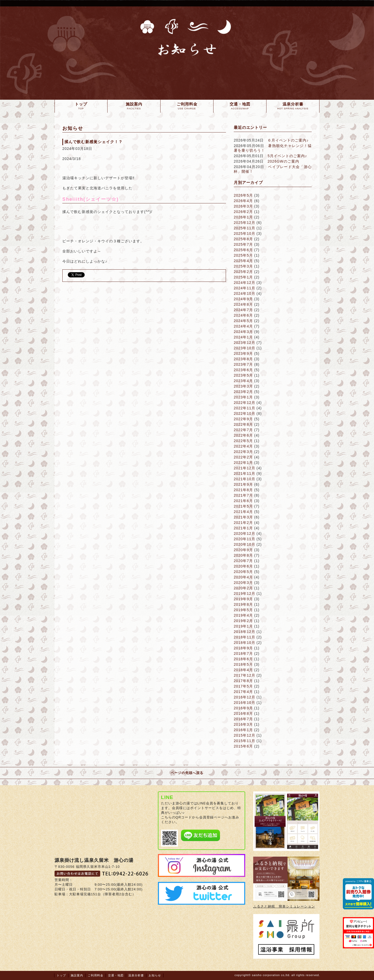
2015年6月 (243, 746)
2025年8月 (243, 239)
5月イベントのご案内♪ (287, 156)
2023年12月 (245, 343)
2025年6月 (243, 250)
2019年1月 (243, 626)
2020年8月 (243, 555)
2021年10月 (245, 479)
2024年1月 (243, 337)
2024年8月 (243, 304)
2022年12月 (245, 403)
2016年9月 (243, 708)
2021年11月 (245, 474)
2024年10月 (245, 294)
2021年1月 (243, 528)
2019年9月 (243, 599)
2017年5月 (243, 686)
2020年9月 (243, 550)
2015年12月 (245, 735)
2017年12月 (245, 675)
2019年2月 (243, 621)
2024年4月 (243, 326)
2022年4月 (243, 446)
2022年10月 (245, 414)
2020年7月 (243, 561)
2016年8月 (243, 714)
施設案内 (77, 975)
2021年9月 (243, 484)
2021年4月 (243, 512)
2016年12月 (245, 697)
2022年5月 (243, 441)
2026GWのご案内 (283, 161)
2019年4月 (243, 615)
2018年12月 (245, 632)
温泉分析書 (136, 975)
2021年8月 (243, 490)
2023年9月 (243, 354)
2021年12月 (245, 468)
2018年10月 (245, 643)
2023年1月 (243, 397)
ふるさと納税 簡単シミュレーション (284, 906)
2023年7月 (243, 364)
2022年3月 (243, 452)
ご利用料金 (96, 975)
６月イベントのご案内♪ (288, 140)
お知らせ (155, 975)
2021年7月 (243, 495)
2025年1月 (243, 277)
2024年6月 (243, 315)
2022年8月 (243, 424)
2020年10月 (245, 544)
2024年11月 (245, 288)
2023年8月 (243, 359)
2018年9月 (243, 648)
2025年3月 (243, 266)
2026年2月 (243, 212)
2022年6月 (243, 435)
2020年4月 (243, 577)
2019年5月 (243, 610)
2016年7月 (243, 719)
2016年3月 (243, 724)
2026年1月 (243, 217)
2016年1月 (243, 730)
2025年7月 (243, 244)
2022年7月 (243, 430)
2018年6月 (243, 659)
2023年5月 (243, 375)
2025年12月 (245, 223)
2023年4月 (243, 381)
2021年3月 (243, 517)
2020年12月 (245, 534)
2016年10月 (245, 703)
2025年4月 (243, 261)
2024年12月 (245, 283)
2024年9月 (243, 299)
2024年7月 (243, 310)
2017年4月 (243, 692)
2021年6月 (243, 501)
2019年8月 (243, 604)
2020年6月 (243, 566)
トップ (61, 975)
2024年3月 (243, 332)
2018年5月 (243, 664)
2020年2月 (243, 588)
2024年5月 (243, 321)
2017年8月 (243, 681)
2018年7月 (243, 654)
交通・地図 (116, 975)
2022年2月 (243, 457)
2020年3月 (243, 583)
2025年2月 (243, 272)
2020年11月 (245, 539)
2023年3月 (243, 386)
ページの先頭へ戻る (187, 773)
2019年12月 (245, 594)
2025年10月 (245, 234)
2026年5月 (243, 195)
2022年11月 (245, 408)
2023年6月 (243, 370)
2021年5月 (243, 506)
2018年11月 (245, 637)
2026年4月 (243, 201)
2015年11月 (245, 741)
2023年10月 (245, 348)
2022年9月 (243, 419)
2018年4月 (243, 670)
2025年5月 (243, 255)
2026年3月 (243, 206)
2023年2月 (243, 392)
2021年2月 (243, 523)
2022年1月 (243, 463)
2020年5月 (243, 572)
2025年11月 (245, 228)
